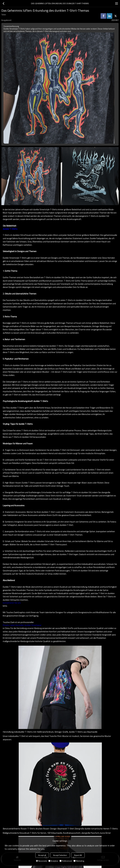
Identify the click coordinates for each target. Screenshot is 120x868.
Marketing (79, 861)
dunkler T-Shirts (10, 229)
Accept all (42, 855)
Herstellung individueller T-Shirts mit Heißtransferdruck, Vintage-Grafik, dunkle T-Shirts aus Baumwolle (50, 732)
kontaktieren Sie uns (12, 603)
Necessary (42, 861)
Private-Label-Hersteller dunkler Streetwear (22, 625)
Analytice (53, 861)
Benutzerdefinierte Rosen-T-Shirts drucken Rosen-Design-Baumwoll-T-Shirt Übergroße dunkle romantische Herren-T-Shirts (60, 829)
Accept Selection (60, 855)
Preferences (66, 861)
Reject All (78, 855)
